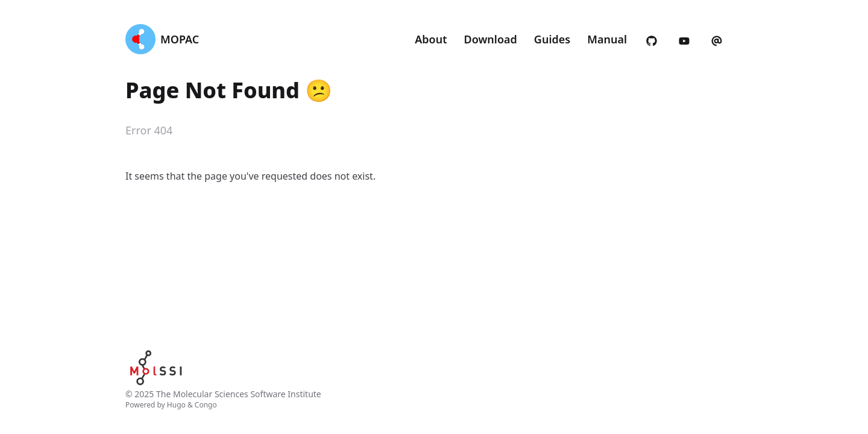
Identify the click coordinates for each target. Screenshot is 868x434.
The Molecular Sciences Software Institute (239, 394)
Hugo (176, 405)
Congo (206, 405)
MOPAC (180, 39)
